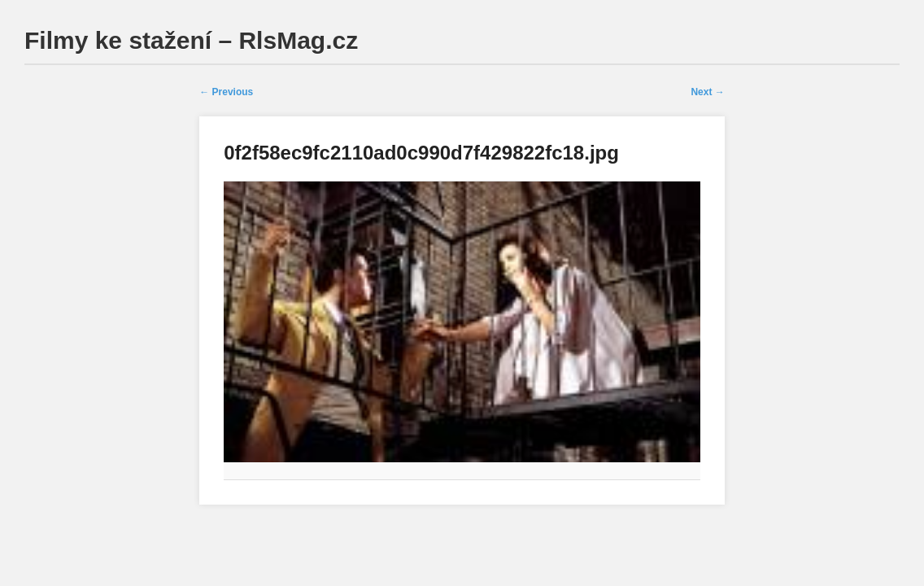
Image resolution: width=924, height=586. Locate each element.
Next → (707, 92)
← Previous (226, 92)
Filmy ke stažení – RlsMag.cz (191, 40)
